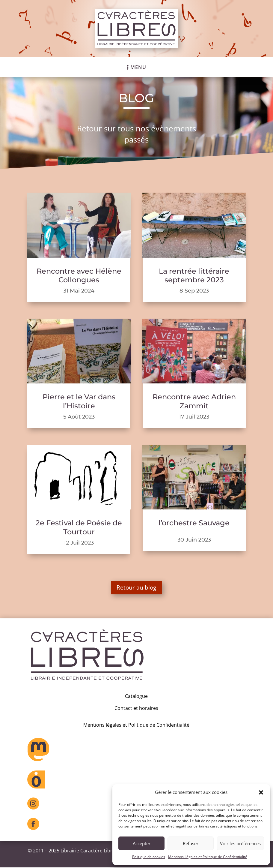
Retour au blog (136, 588)
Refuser (191, 843)
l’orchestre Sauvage (194, 523)
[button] (261, 792)
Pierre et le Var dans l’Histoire (79, 401)
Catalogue (136, 697)
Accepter (142, 843)
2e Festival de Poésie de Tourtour (79, 527)
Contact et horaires (136, 709)
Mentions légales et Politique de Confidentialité (136, 725)
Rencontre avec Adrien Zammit (194, 401)
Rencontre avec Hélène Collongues (79, 276)
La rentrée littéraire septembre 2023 (194, 276)
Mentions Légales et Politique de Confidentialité (208, 857)
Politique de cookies (149, 857)
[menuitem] (136, 67)
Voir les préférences (240, 843)
